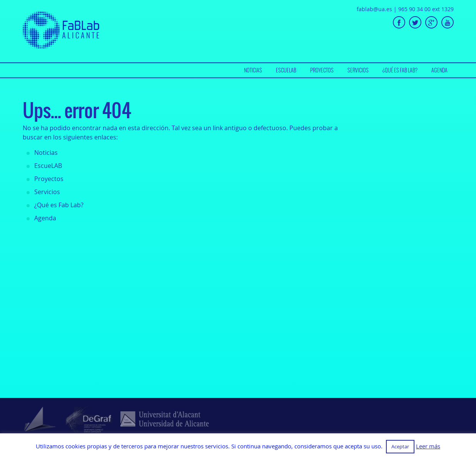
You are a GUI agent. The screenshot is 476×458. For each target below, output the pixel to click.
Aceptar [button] (400, 446)
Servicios (358, 70)
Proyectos (322, 70)
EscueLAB (286, 70)
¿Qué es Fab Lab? (400, 70)
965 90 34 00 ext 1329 (426, 9)
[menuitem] (253, 70)
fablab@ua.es (374, 9)
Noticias (253, 70)
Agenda (439, 70)
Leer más (428, 446)
